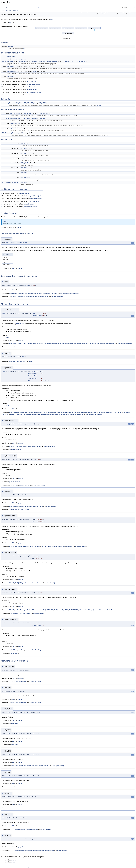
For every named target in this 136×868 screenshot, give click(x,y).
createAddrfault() (33, 412)
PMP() (31, 361)
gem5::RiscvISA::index (22, 546)
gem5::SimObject (32, 81)
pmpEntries (24, 143)
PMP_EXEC (24, 158)
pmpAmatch (10, 103)
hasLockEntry (25, 178)
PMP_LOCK (24, 168)
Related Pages (13, 7)
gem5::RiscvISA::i (68, 412)
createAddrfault (16, 118)
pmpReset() (14, 613)
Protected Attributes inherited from (18, 204)
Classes (36, 7)
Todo (4, 221)
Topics (20, 7)
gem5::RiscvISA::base (16, 446)
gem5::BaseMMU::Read (69, 344)
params (23, 59)
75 (13, 268)
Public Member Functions (91, 13)
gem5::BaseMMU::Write (125, 344)
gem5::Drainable (32, 90)
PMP (15, 10)
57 (12, 227)
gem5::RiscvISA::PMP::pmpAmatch (16, 243)
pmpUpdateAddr (12, 71)
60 (13, 409)
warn (113, 344)
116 (13, 847)
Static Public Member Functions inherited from (21, 196)
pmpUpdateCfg (11, 66)
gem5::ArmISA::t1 (49, 446)
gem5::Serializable (32, 87)
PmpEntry (11, 46)
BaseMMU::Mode (37, 61)
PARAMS (9, 57)
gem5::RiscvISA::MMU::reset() (20, 509)
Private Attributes (122, 13)
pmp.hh (11, 23)
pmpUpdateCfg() (43, 296)
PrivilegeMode (52, 61)
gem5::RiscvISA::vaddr (104, 344)
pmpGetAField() (15, 414)
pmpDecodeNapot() (88, 610)
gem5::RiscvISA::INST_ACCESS (18, 344)
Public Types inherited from (15, 193)
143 (13, 478)
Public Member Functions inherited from (19, 81)
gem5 (3, 10)
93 (13, 720)
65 (13, 826)
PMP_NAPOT (42, 103)
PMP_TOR (26, 103)
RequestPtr (23, 61)
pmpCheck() (21, 296)
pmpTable (24, 182)
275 (13, 647)
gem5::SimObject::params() (34, 293)
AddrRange (6, 133)
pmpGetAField (14, 128)
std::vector (6, 182)
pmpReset (10, 76)
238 (13, 543)
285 (13, 443)
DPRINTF (42, 412)
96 (13, 762)
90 (13, 741)
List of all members (131, 13)
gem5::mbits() (36, 446)
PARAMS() (14, 296)
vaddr (83, 61)
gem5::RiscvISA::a (14, 482)
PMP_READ (24, 148)
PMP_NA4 (34, 103)
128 (13, 340)
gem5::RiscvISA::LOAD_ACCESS (37, 344)
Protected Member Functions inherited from (20, 201)
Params (17, 59)
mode (44, 61)
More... (52, 20)
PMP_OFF (19, 103)
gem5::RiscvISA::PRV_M (34, 414)
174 (13, 607)
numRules (24, 173)
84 (13, 784)
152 (13, 580)
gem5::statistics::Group (34, 92)
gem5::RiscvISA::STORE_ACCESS (86, 344)
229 (13, 503)
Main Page (5, 7)
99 (13, 699)
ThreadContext (68, 61)
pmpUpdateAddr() (31, 296)
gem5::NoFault (93, 412)
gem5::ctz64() (27, 446)
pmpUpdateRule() (57, 296)
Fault (4, 61)
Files (43, 7)
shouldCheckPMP (15, 113)
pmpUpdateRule (15, 123)
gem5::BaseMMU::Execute (54, 412)
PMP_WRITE (24, 153)
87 (13, 805)
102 (13, 678)
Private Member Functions (111, 13)
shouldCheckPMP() (63, 414)
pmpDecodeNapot (15, 133)
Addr (79, 61)
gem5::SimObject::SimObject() (69, 293)
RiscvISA (9, 10)
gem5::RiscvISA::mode (54, 344)
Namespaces (27, 7)
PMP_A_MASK (24, 163)
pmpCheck (10, 61)
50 (13, 290)
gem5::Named (31, 95)
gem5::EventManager (33, 84)
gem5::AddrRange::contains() (18, 412)
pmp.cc (20, 290)
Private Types (101, 13)
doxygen (28, 867)
